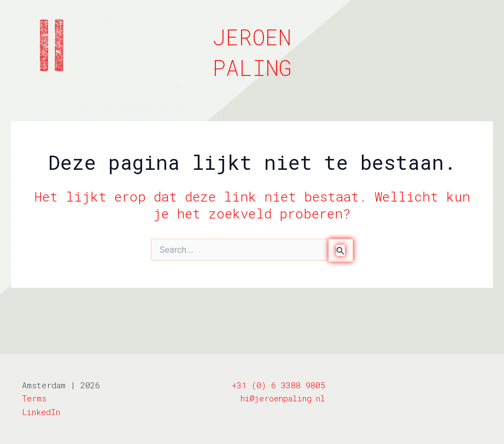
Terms (34, 398)
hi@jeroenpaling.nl (283, 398)
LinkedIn (41, 412)
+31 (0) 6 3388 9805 (279, 385)
